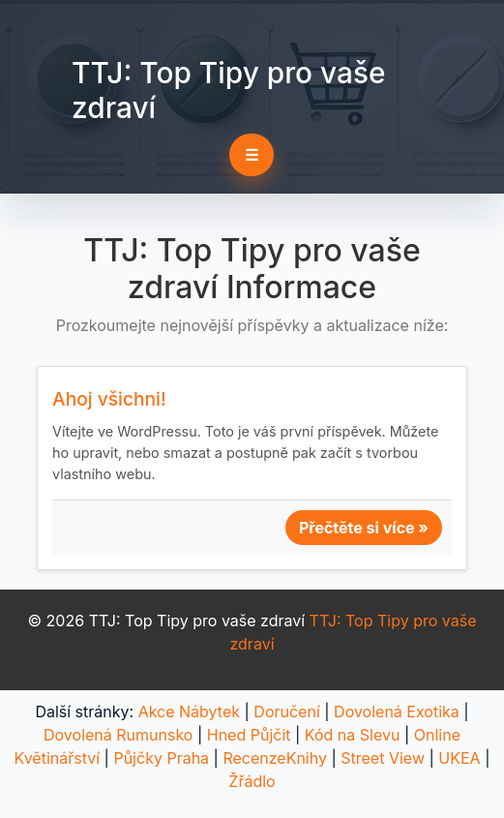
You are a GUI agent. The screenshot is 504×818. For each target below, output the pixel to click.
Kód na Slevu (353, 735)
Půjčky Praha (161, 758)
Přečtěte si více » (364, 528)
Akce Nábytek (189, 712)
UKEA (459, 758)
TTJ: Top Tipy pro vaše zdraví (228, 90)
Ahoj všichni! (109, 399)
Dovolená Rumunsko (118, 735)
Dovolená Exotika (397, 712)
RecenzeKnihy (275, 758)
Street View (383, 758)
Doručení (286, 712)
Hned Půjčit (249, 735)
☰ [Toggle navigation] (252, 155)
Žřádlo (252, 781)
